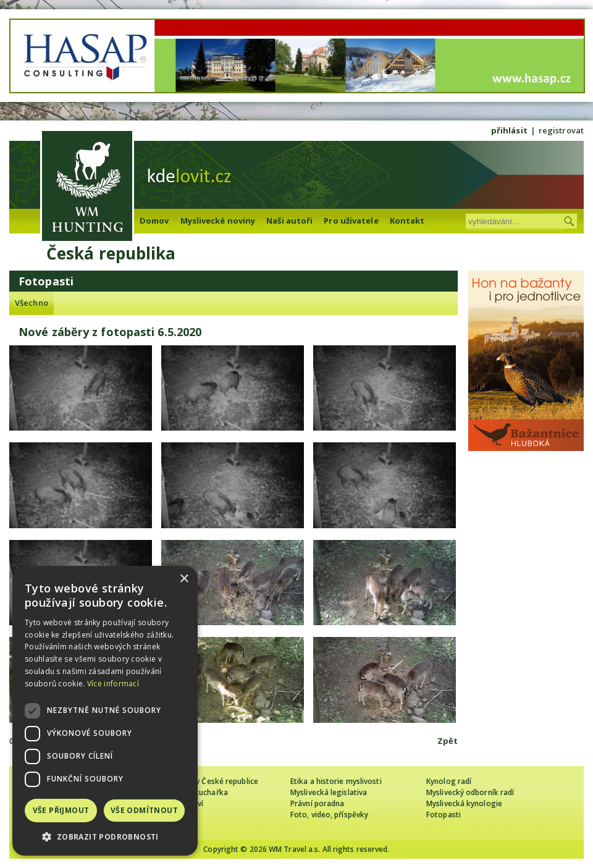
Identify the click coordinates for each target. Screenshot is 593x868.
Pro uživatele (351, 221)
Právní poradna (317, 803)
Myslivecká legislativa (329, 792)
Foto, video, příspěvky (329, 815)
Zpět (448, 741)
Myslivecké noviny (218, 221)
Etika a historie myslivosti (336, 781)
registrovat (561, 130)
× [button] (184, 579)
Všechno (32, 303)
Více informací (113, 684)
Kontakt (407, 221)
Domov (154, 221)
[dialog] (105, 711)
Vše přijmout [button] (61, 810)
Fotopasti (444, 815)
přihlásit (509, 130)
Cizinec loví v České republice (206, 781)
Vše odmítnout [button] (144, 810)
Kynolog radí (449, 781)
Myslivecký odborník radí (470, 792)
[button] (105, 837)
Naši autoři (289, 221)
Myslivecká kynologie (464, 803)
